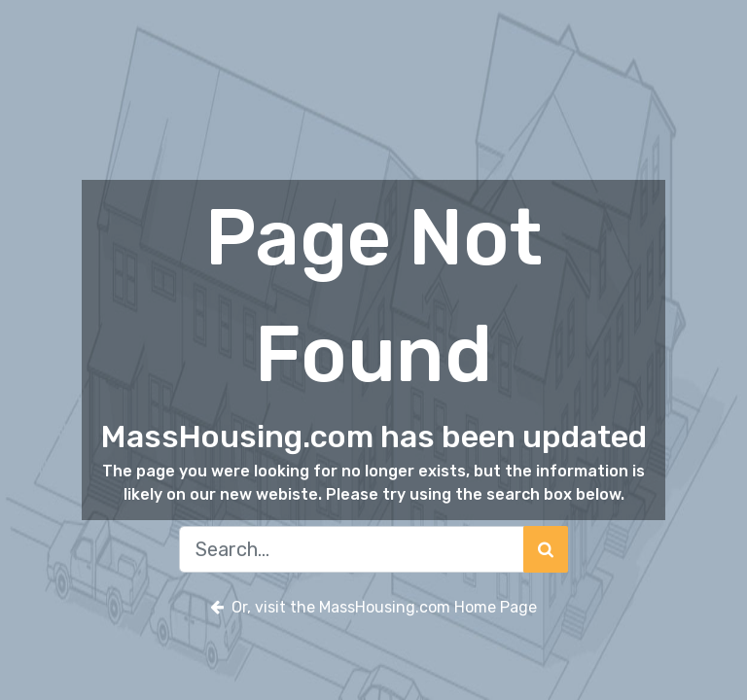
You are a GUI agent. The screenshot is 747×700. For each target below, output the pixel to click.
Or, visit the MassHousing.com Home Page (373, 607)
